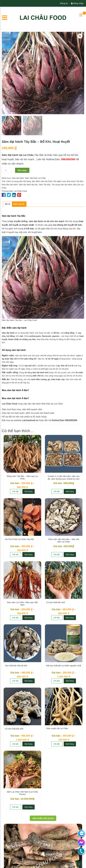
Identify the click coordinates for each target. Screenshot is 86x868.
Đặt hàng (29, 491)
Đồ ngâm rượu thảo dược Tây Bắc (68, 181)
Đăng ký (64, 3)
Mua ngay (22, 170)
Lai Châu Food (20, 191)
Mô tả (8, 204)
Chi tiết (16, 491)
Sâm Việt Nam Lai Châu (35, 178)
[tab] (8, 204)
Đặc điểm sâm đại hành (42, 181)
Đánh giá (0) (19, 204)
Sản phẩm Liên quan (43, 818)
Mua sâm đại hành (10, 185)
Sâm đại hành (18, 178)
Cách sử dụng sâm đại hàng (18, 181)
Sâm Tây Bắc (45, 185)
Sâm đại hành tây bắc (28, 185)
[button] (80, 36)
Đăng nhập (77, 3)
